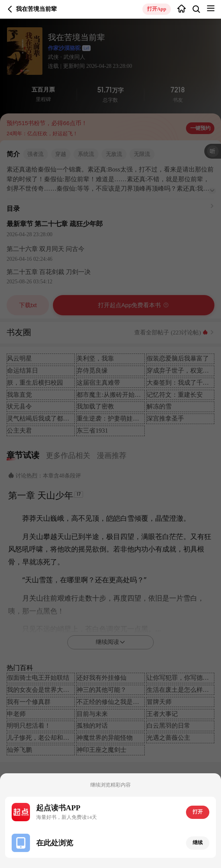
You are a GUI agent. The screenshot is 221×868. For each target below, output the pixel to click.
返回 (10, 9)
